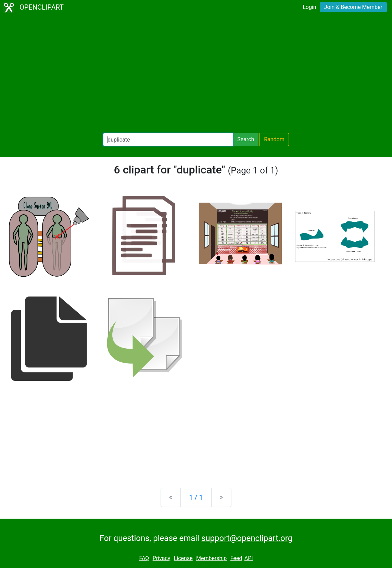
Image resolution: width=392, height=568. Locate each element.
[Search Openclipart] (168, 140)
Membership (211, 558)
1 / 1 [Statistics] (196, 497)
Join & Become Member (353, 7)
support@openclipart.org (247, 538)
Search (246, 139)
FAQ (144, 558)
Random (274, 139)
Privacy (162, 558)
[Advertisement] (196, 74)
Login (309, 7)
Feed (236, 558)
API (249, 558)
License (183, 558)
